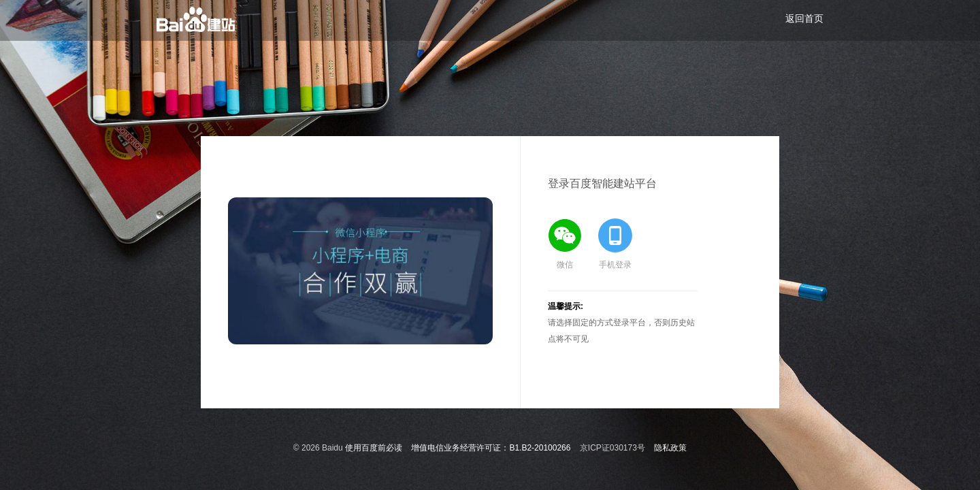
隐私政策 (670, 448)
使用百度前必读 (374, 448)
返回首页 (804, 18)
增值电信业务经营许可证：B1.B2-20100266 (491, 448)
